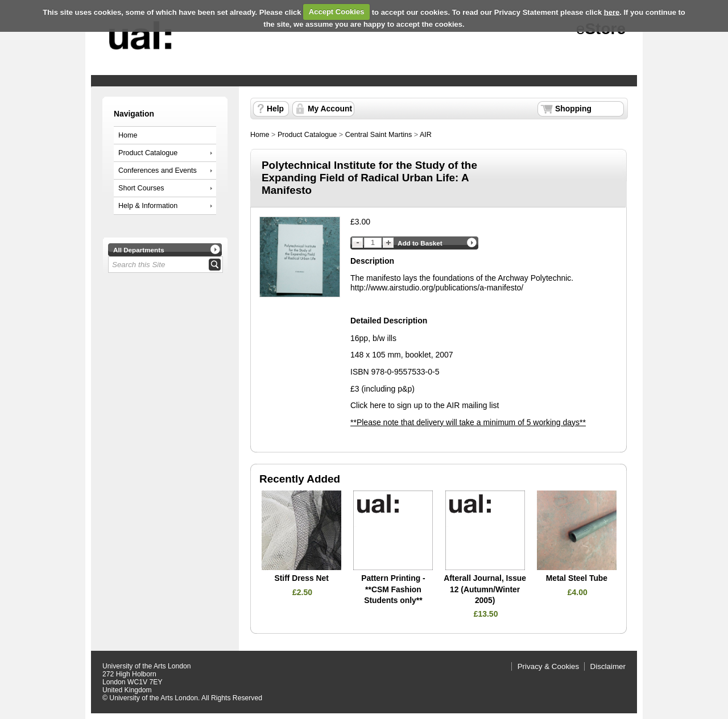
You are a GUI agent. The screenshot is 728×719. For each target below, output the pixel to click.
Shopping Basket (573, 110)
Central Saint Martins (379, 135)
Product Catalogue (148, 153)
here (612, 12)
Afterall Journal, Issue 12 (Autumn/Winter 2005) (485, 589)
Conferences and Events (158, 171)
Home (128, 135)
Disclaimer (608, 666)
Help (275, 109)
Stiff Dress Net (301, 578)
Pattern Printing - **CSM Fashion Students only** (393, 589)
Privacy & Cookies (549, 666)
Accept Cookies (337, 12)
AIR (426, 135)
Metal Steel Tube (577, 578)
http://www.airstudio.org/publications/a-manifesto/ (437, 288)
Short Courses (141, 188)
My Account (330, 109)
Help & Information (148, 206)
